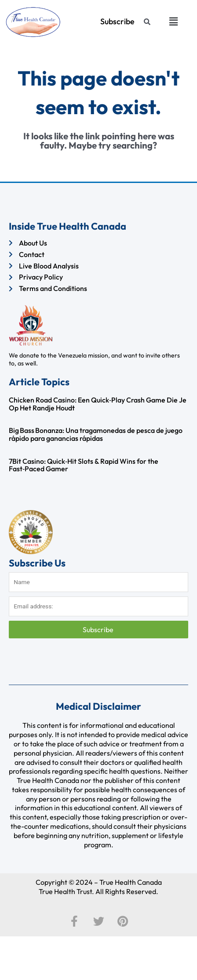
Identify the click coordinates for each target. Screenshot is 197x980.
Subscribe (99, 630)
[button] (174, 21)
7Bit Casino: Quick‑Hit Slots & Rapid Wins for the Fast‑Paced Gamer (84, 465)
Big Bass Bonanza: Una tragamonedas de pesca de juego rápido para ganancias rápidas (96, 434)
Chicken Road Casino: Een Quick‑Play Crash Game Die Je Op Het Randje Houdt (98, 404)
